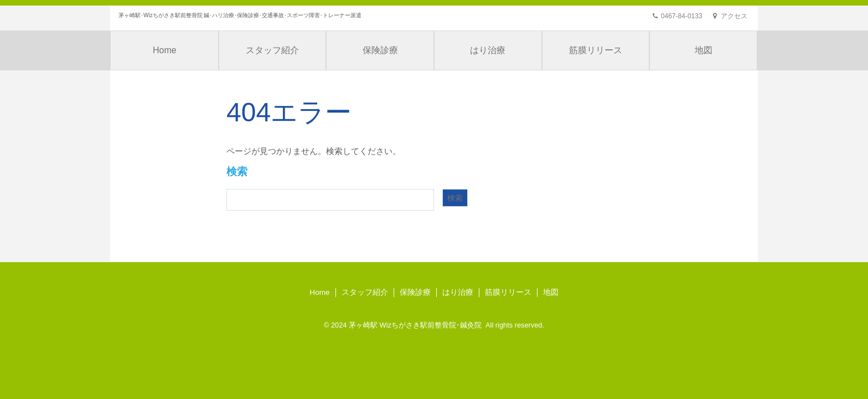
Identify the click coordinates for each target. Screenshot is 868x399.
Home (165, 50)
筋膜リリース (596, 50)
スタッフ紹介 (272, 50)
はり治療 (488, 50)
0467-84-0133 (677, 16)
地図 (704, 50)
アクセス (730, 16)
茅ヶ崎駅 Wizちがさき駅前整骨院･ (404, 325)
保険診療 (380, 50)
